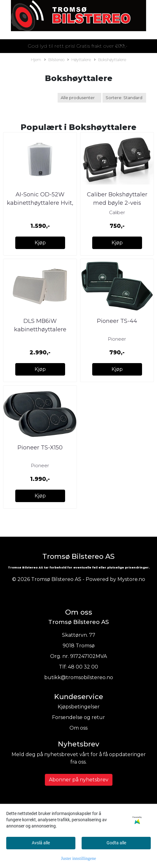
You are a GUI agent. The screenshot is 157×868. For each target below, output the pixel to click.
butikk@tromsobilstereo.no (79, 677)
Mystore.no (131, 579)
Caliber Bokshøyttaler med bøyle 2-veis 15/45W (117, 203)
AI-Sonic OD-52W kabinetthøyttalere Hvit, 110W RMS (40, 203)
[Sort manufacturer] (79, 98)
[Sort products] (124, 98)
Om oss (78, 728)
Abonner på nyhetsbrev (79, 780)
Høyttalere (79, 60)
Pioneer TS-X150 (40, 448)
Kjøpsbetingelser (79, 707)
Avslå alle (41, 843)
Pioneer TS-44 (117, 321)
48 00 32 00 (83, 667)
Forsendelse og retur (78, 717)
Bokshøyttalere (110, 60)
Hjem (36, 60)
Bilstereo (54, 60)
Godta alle (116, 843)
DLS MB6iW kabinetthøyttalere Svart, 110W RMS (40, 329)
